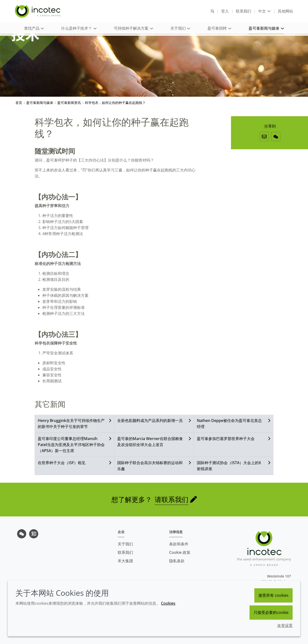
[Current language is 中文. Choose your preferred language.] (264, 11)
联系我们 (125, 552)
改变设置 (285, 625)
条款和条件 (179, 544)
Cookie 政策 (180, 552)
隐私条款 (177, 561)
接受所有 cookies (273, 595)
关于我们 (125, 544)
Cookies (168, 603)
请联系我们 (172, 501)
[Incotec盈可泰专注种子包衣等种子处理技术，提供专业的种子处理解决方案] (39, 12)
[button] (34, 29)
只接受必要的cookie (271, 612)
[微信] (276, 138)
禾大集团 (125, 561)
